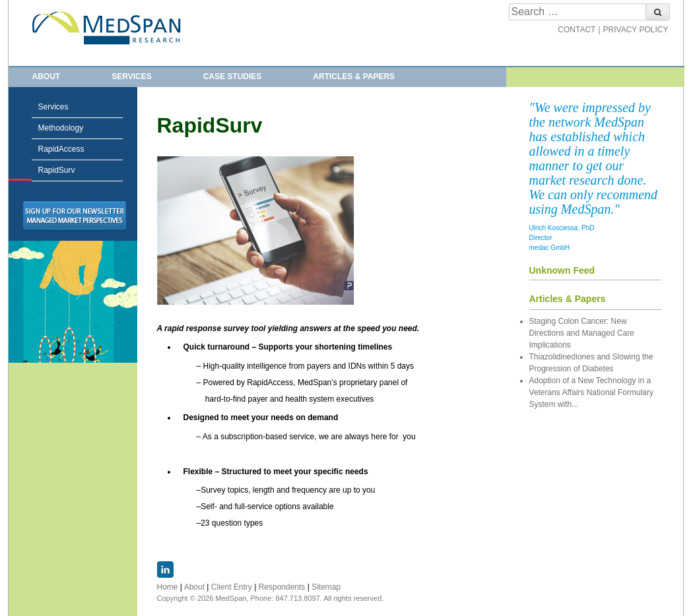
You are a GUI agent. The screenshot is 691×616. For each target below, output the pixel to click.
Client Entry (232, 587)
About (47, 77)
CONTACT (576, 30)
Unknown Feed (562, 270)
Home (168, 587)
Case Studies (233, 77)
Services (131, 77)
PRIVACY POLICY (636, 30)
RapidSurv (20, 170)
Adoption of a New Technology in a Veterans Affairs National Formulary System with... (592, 392)
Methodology (61, 128)
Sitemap (326, 587)
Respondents (282, 587)
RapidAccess (61, 149)
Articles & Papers (354, 77)
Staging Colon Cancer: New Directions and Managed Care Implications (582, 333)
